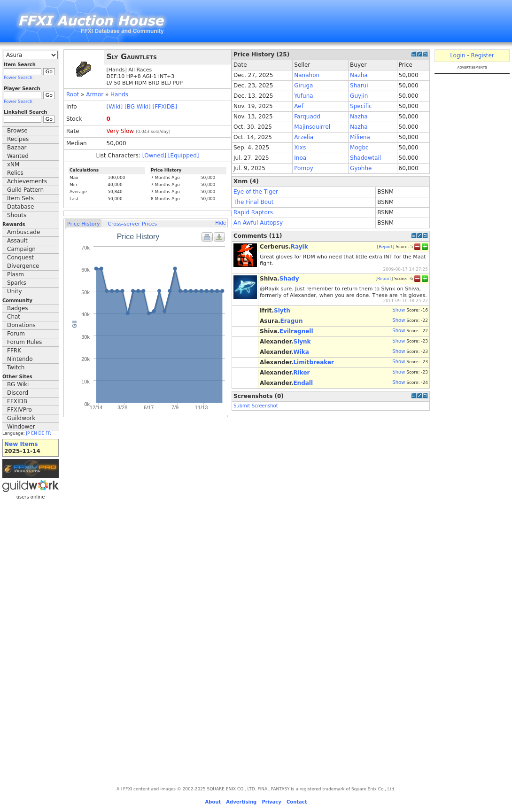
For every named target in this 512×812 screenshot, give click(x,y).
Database (20, 207)
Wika (301, 352)
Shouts (17, 215)
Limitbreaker (314, 362)
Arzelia (304, 137)
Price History (83, 224)
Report (386, 247)
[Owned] (154, 156)
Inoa (300, 158)
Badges (17, 308)
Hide (221, 223)
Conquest (20, 258)
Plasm (16, 274)
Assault (17, 241)
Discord (18, 393)
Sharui (359, 86)
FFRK (14, 351)
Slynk (302, 342)
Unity (15, 291)
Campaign (21, 249)
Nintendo (20, 359)
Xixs (300, 148)
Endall (303, 383)
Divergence (23, 266)
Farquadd (307, 117)
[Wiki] (115, 107)
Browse (17, 131)
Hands (119, 94)
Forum (16, 334)
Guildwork (21, 418)
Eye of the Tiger (256, 192)
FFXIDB (17, 401)
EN (34, 433)
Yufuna (303, 96)
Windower (21, 427)
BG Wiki (18, 384)
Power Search (18, 78)
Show (399, 310)
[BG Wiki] (138, 107)
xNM (13, 164)
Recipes (18, 139)
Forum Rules (24, 342)
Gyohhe (361, 168)
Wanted (18, 156)
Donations (21, 325)
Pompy (304, 168)
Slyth (282, 311)
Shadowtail (365, 158)
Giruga (303, 86)
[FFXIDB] (165, 107)
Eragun (292, 321)
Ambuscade (23, 232)
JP (28, 433)
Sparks (17, 283)
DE (42, 433)
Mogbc (359, 148)
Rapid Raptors (253, 212)
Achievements (27, 181)
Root (73, 94)
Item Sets (20, 198)
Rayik (299, 247)
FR (48, 433)
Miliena (360, 137)
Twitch (16, 367)
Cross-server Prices (132, 224)
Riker (301, 373)
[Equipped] (184, 156)
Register (482, 55)
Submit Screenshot (256, 406)
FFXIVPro (19, 410)
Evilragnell (296, 331)
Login (458, 55)
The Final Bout (254, 202)
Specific (361, 106)
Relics (15, 173)
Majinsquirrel (312, 127)
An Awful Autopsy (258, 223)
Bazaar (17, 148)
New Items (21, 444)
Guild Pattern (25, 190)
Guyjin (359, 96)
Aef (299, 106)
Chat (14, 317)
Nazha (359, 75)
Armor (95, 94)
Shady (289, 279)
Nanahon (307, 75)
